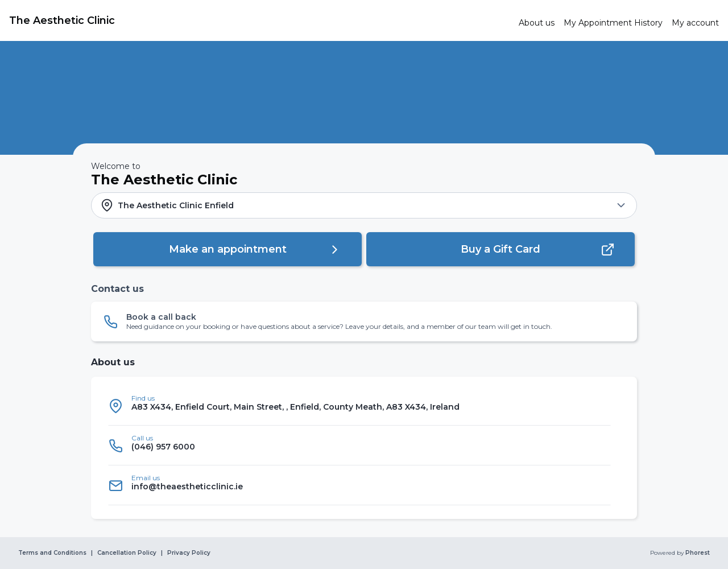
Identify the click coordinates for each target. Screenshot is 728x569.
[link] (259, 20)
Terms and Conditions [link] (52, 553)
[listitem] (359, 406)
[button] (364, 205)
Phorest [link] (697, 553)
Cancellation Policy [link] (127, 553)
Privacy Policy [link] (189, 553)
